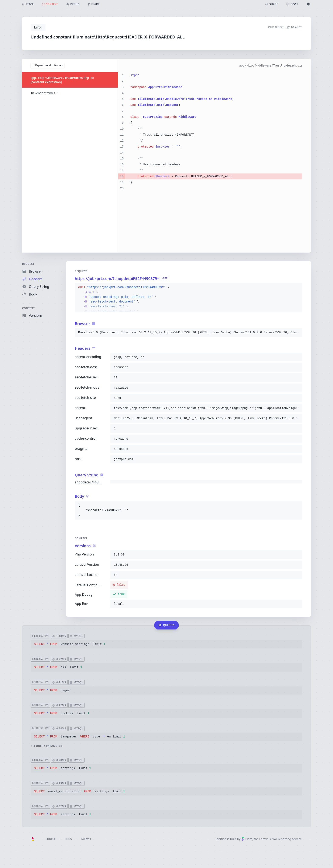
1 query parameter (46, 746)
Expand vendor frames (47, 65)
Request (28, 264)
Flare (247, 839)
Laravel (86, 839)
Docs (68, 839)
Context (28, 308)
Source (51, 839)
